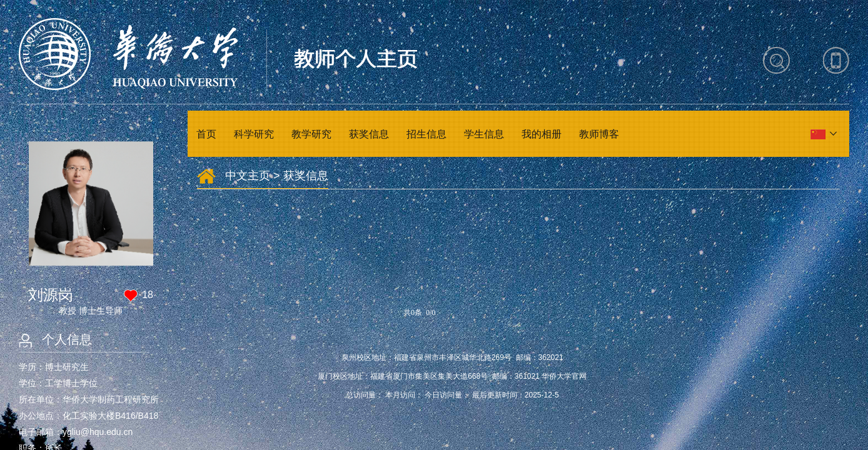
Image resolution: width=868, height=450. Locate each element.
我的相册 (542, 134)
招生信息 (426, 134)
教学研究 (311, 134)
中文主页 (248, 176)
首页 (206, 134)
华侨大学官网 (564, 376)
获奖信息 (369, 134)
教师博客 (599, 134)
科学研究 (254, 134)
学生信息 (484, 134)
